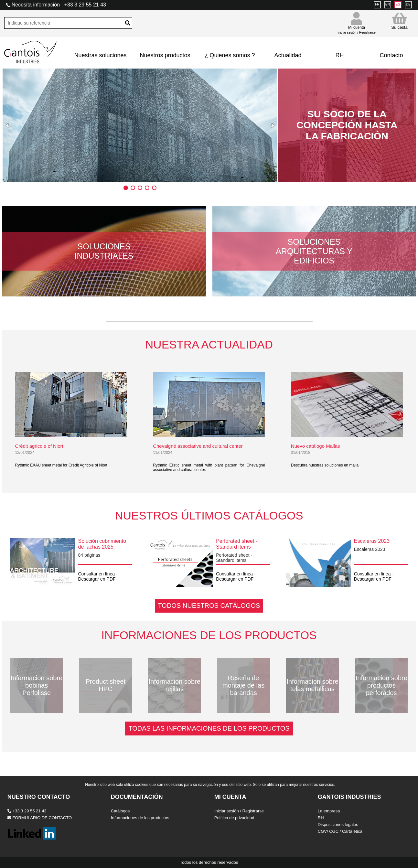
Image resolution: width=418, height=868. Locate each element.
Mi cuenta (357, 27)
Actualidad (288, 55)
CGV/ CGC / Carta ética (340, 831)
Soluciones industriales (104, 251)
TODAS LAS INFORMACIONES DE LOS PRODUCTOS (209, 728)
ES (398, 4)
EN (388, 4)
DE (408, 4)
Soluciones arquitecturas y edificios (314, 251)
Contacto (391, 55)
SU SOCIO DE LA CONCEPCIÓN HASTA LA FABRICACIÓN (347, 125)
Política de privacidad (234, 818)
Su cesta (399, 21)
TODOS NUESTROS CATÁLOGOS (209, 605)
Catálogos (120, 811)
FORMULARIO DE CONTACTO (40, 818)
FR (377, 4)
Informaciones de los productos (140, 818)
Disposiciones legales (338, 825)
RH (339, 55)
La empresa (329, 811)
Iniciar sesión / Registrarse (239, 811)
